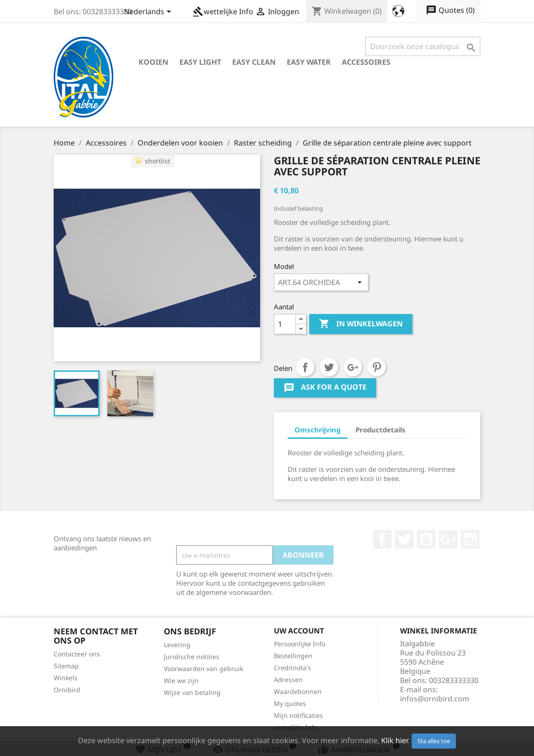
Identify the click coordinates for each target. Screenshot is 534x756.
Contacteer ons (77, 654)
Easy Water (309, 62)
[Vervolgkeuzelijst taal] (149, 12)
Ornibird (67, 690)
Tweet (329, 367)
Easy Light (200, 62)
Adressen (288, 680)
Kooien (153, 62)
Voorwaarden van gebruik (203, 669)
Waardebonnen (298, 692)
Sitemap (66, 666)
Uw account (299, 631)
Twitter (404, 539)
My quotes (290, 703)
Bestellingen (293, 656)
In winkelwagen (361, 324)
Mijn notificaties (298, 715)
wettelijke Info (223, 11)
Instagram (470, 539)
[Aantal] (285, 324)
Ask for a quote (325, 388)
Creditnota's (292, 668)
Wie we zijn (181, 680)
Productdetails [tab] (381, 430)
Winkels (66, 678)
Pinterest (377, 367)
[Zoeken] (423, 46)
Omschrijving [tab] (317, 430)
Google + (448, 539)
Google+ (353, 367)
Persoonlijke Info (300, 644)
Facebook (382, 539)
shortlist (158, 161)
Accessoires (366, 62)
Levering (177, 645)
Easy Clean (254, 62)
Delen (305, 367)
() (450, 11)
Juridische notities (192, 657)
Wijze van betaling (192, 692)
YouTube (426, 539)
